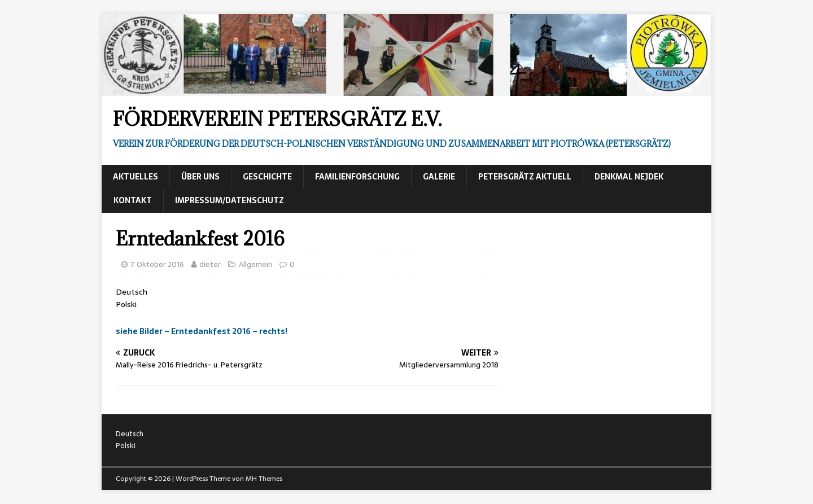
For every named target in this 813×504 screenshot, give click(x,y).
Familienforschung (357, 177)
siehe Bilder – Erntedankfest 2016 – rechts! (202, 331)
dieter (210, 264)
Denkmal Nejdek (629, 177)
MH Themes (264, 479)
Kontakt (133, 200)
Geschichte (267, 177)
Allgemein (255, 264)
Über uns (200, 177)
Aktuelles (135, 177)
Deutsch (132, 292)
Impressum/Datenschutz (230, 200)
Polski (126, 304)
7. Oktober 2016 (157, 264)
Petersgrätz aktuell (525, 177)
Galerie (439, 177)
